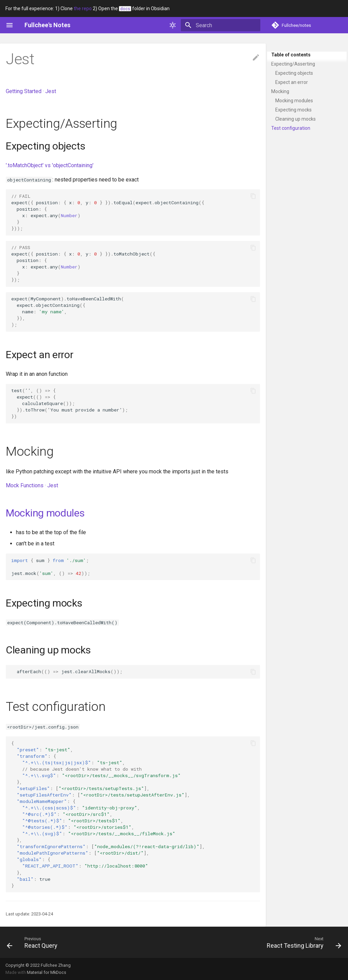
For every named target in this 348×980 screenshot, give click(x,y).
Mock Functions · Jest (32, 485)
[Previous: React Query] (34, 942)
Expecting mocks (293, 110)
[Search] (221, 25)
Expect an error (292, 82)
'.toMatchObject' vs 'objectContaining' (50, 165)
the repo (83, 8)
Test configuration (291, 128)
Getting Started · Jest (31, 91)
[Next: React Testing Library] (302, 942)
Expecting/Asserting (293, 64)
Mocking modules (294, 101)
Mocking (280, 91)
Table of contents (291, 55)
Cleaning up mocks (295, 119)
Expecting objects (294, 73)
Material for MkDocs (47, 972)
